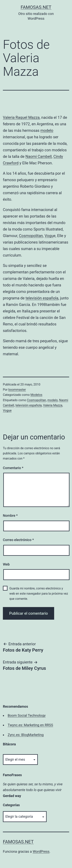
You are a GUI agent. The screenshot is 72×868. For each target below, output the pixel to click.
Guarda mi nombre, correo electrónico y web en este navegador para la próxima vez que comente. (39, 594)
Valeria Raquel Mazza (21, 117)
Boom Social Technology (27, 715)
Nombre (10, 516)
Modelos (36, 395)
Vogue (7, 410)
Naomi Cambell (38, 156)
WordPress (41, 851)
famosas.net (36, 7)
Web (6, 564)
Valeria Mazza (53, 405)
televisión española (42, 298)
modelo (47, 130)
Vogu (49, 236)
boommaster (17, 390)
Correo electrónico (18, 540)
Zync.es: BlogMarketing (26, 735)
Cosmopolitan (31, 236)
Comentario (13, 468)
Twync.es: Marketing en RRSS (30, 725)
